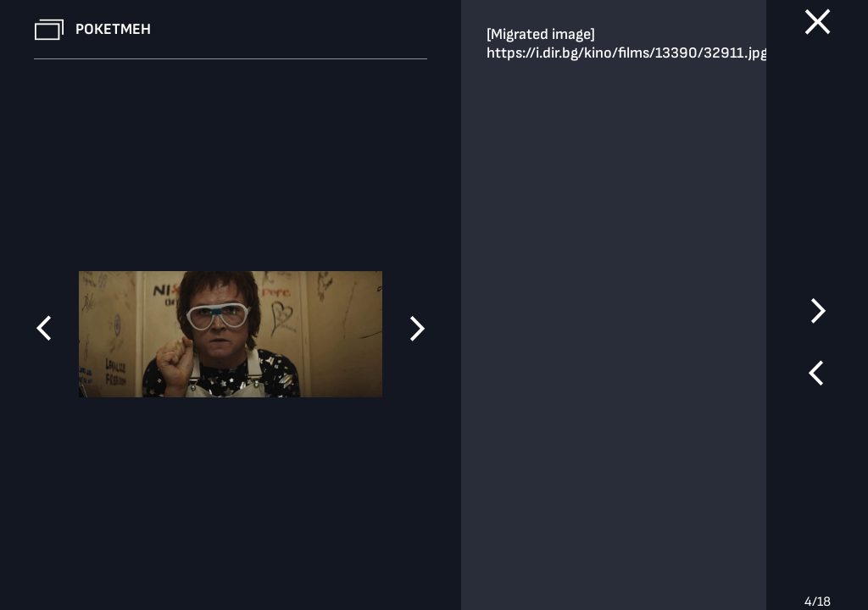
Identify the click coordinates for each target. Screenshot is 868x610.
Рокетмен (113, 29)
